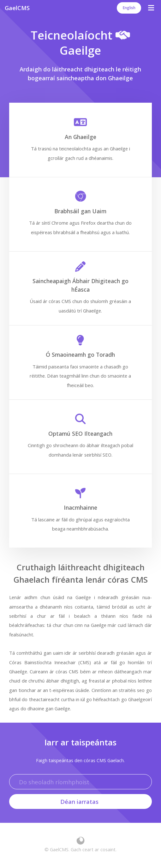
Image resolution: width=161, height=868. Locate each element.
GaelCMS (17, 8)
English (129, 8)
